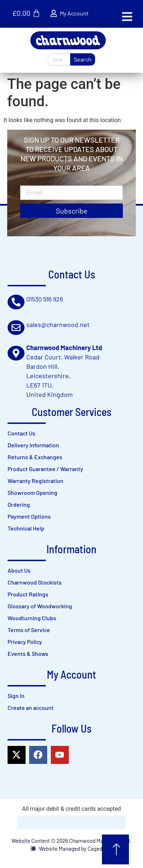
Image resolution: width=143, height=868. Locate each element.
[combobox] (59, 59)
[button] (127, 17)
